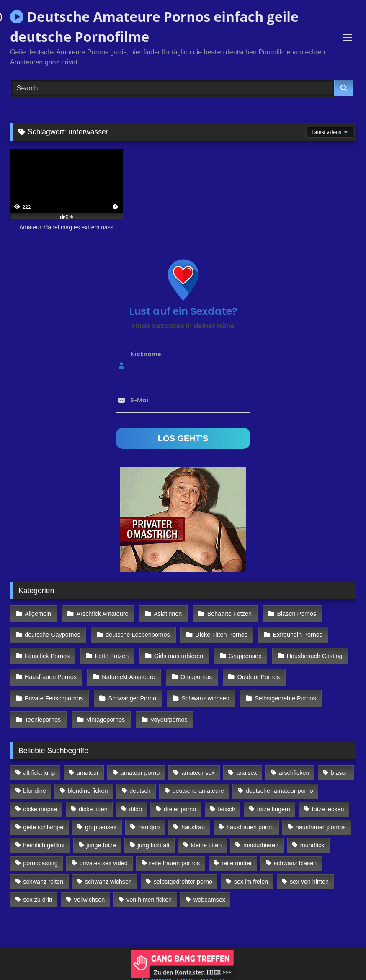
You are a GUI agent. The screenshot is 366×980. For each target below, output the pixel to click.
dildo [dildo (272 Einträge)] (136, 791)
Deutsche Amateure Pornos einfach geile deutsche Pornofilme (154, 27)
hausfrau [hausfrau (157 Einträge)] (193, 809)
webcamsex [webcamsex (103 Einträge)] (209, 882)
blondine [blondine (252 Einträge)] (34, 773)
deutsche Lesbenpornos (136, 631)
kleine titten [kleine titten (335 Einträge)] (206, 827)
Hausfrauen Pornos (50, 667)
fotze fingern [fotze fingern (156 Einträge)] (274, 791)
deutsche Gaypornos (52, 631)
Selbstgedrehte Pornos (279, 685)
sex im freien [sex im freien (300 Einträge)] (251, 863)
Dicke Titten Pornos (218, 631)
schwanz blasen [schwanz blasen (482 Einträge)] (295, 845)
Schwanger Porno (130, 685)
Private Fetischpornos (53, 685)
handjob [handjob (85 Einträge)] (149, 809)
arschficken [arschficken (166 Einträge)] (294, 755)
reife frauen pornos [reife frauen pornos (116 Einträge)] (175, 845)
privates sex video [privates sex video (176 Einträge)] (104, 845)
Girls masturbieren (175, 649)
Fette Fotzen (110, 649)
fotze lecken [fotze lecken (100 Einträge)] (328, 791)
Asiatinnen (164, 613)
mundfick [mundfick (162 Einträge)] (312, 827)
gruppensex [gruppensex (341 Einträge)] (101, 809)
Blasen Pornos (289, 613)
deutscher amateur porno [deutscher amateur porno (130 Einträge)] (280, 773)
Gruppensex (239, 649)
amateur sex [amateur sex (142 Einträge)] (198, 755)
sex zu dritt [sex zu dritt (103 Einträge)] (38, 882)
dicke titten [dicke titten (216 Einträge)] (93, 791)
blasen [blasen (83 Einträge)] (340, 755)
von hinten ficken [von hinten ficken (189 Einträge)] (149, 882)
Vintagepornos (103, 703)
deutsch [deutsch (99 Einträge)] (140, 773)
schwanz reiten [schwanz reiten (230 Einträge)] (43, 863)
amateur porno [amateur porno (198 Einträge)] (140, 755)
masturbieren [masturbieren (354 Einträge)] (261, 827)
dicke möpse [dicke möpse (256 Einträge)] (40, 791)
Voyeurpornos (165, 703)
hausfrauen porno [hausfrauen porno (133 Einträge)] (250, 809)
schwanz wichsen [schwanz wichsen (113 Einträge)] (108, 863)
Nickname (146, 354)
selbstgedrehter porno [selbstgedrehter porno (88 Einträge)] (183, 863)
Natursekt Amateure (126, 667)
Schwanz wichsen (201, 685)
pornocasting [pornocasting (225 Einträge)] (40, 845)
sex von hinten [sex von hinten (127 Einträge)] (309, 863)
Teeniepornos (42, 703)
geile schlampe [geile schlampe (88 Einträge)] (43, 809)
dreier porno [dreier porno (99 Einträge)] (180, 791)
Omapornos (192, 667)
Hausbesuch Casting (307, 649)
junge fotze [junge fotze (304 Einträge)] (101, 827)
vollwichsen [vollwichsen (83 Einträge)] (90, 882)
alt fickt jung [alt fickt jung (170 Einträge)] (39, 755)
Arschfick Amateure (100, 613)
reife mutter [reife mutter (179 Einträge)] (237, 845)
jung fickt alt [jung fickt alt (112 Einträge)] (154, 827)
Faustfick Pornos (47, 649)
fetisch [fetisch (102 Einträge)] (227, 791)
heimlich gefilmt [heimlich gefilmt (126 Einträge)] (44, 827)
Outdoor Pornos (253, 667)
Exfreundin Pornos (292, 631)
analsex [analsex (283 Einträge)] (247, 755)
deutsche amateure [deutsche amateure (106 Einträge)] (198, 773)
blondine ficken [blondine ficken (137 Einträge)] (88, 773)
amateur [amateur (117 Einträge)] (88, 755)
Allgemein (37, 613)
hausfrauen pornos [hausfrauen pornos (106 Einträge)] (321, 809)
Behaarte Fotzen (224, 613)
